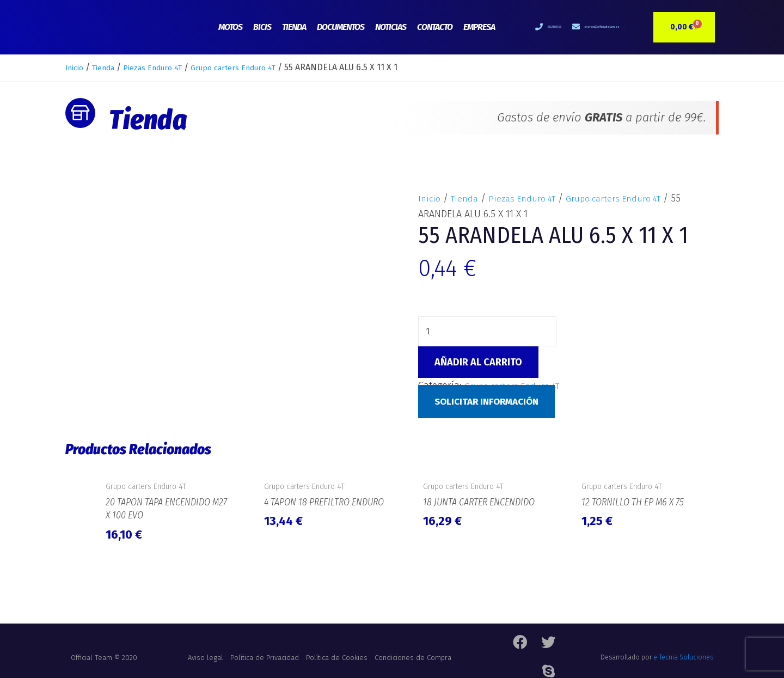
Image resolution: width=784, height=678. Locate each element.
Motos (230, 27)
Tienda (294, 27)
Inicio (76, 67)
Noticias (391, 27)
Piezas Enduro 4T (167, 67)
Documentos (341, 27)
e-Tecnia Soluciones (683, 653)
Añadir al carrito (478, 364)
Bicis (262, 27)
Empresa (479, 27)
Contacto (435, 27)
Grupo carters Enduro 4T (260, 67)
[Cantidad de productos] (488, 332)
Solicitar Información (491, 403)
